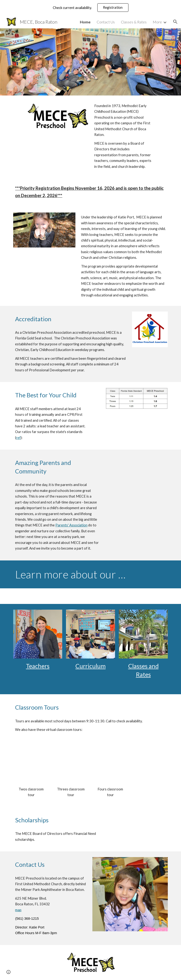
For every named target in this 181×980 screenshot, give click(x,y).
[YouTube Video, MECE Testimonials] (137, 473)
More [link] (157, 22)
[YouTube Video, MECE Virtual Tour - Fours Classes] (110, 765)
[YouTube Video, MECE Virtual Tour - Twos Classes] (31, 765)
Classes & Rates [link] (134, 22)
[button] (175, 22)
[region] (90, 8)
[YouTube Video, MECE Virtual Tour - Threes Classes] (71, 765)
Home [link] (85, 22)
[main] (123, 136)
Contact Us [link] (106, 22)
